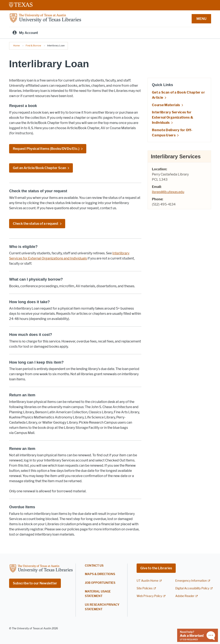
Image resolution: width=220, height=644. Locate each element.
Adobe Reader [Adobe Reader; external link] (185, 596)
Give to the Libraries (156, 568)
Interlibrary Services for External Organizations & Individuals (173, 117)
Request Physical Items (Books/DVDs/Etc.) (46, 149)
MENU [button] (201, 19)
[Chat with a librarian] (198, 635)
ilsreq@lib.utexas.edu (168, 192)
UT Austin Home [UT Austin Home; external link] (147, 581)
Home (16, 46)
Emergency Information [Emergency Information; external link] (191, 581)
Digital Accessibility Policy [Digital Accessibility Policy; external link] (192, 588)
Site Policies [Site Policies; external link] (145, 588)
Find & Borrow (33, 46)
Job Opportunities (100, 583)
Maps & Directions (100, 574)
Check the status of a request (36, 224)
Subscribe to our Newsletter (35, 583)
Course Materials (166, 105)
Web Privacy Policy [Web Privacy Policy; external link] (149, 596)
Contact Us (94, 566)
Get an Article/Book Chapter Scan (39, 168)
